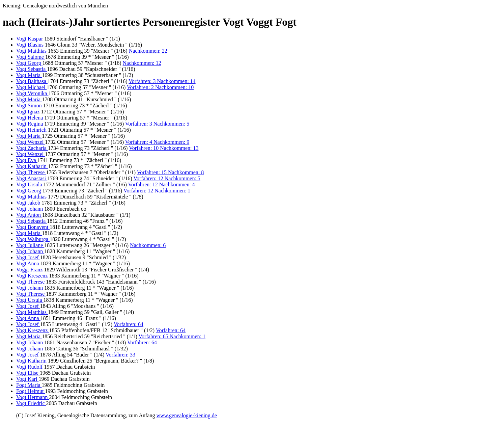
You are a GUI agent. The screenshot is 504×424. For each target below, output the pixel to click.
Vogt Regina (30, 124)
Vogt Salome (31, 57)
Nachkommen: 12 (142, 63)
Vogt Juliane (30, 245)
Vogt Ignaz (29, 112)
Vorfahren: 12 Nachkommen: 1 (157, 191)
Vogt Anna (28, 263)
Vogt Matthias (32, 51)
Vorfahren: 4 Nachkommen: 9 (157, 142)
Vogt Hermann (33, 397)
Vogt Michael (31, 87)
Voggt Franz (30, 270)
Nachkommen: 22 (148, 51)
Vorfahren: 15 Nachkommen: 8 (170, 172)
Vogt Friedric (31, 403)
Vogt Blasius (31, 45)
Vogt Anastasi (32, 178)
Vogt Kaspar (30, 39)
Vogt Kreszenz (33, 276)
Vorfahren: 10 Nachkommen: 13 (164, 148)
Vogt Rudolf (30, 367)
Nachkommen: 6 (148, 245)
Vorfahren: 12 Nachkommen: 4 (162, 184)
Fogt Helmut (31, 391)
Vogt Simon (30, 105)
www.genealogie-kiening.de (186, 415)
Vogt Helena (30, 118)
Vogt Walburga (33, 239)
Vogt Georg (29, 63)
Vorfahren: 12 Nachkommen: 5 (167, 178)
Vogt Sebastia (32, 69)
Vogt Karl (27, 379)
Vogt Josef (28, 257)
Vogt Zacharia (32, 148)
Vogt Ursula (30, 184)
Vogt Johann (30, 209)
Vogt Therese (31, 172)
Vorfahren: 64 (129, 324)
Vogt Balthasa (32, 81)
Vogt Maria (29, 75)
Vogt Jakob (29, 203)
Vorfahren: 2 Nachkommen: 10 (160, 87)
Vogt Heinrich (32, 130)
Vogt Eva (27, 160)
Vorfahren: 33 (120, 355)
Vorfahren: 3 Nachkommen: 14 (162, 81)
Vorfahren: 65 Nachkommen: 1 (172, 336)
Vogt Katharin (32, 166)
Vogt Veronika (32, 93)
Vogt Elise (28, 373)
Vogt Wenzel (31, 142)
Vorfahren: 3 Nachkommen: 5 (157, 124)
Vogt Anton (29, 215)
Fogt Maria (29, 385)
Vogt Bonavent (33, 227)
